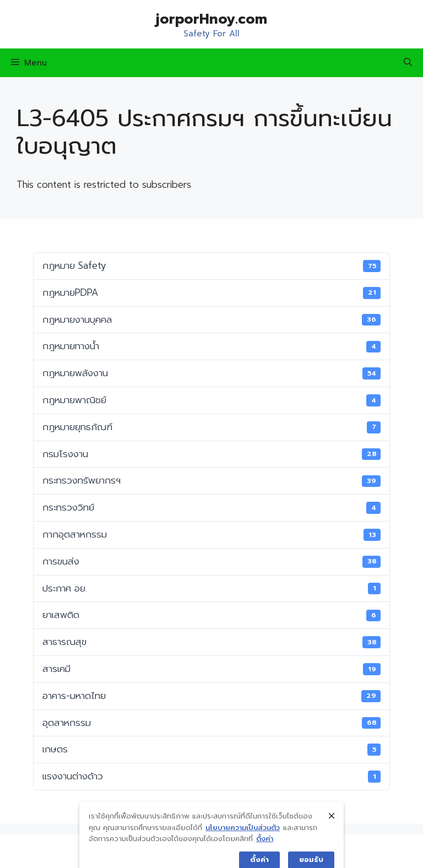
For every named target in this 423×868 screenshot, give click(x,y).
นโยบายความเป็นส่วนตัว (243, 848)
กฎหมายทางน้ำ (211, 346)
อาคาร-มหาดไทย (211, 696)
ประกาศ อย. (211, 588)
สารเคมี (211, 669)
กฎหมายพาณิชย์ (211, 400)
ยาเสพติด (211, 615)
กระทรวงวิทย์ (211, 507)
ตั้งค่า (265, 859)
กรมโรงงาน (211, 454)
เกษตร (211, 749)
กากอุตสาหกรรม (211, 534)
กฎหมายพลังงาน (211, 373)
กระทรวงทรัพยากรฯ (211, 480)
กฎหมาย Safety (211, 265)
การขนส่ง (211, 561)
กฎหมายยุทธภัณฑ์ (211, 427)
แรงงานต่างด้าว (211, 776)
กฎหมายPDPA (211, 292)
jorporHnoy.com (211, 19)
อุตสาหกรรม (211, 723)
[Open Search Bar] (408, 63)
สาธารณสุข (211, 642)
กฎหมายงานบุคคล (211, 319)
